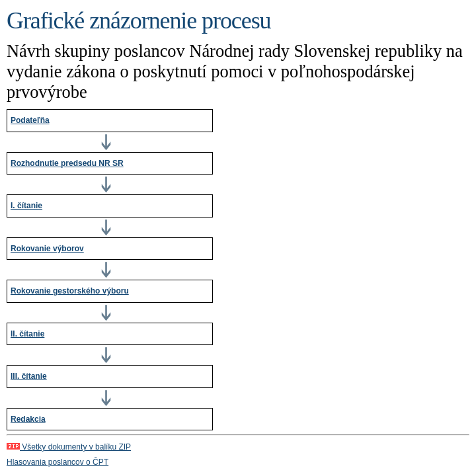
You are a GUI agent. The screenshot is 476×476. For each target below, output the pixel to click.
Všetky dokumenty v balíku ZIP (69, 447)
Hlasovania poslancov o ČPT (58, 462)
